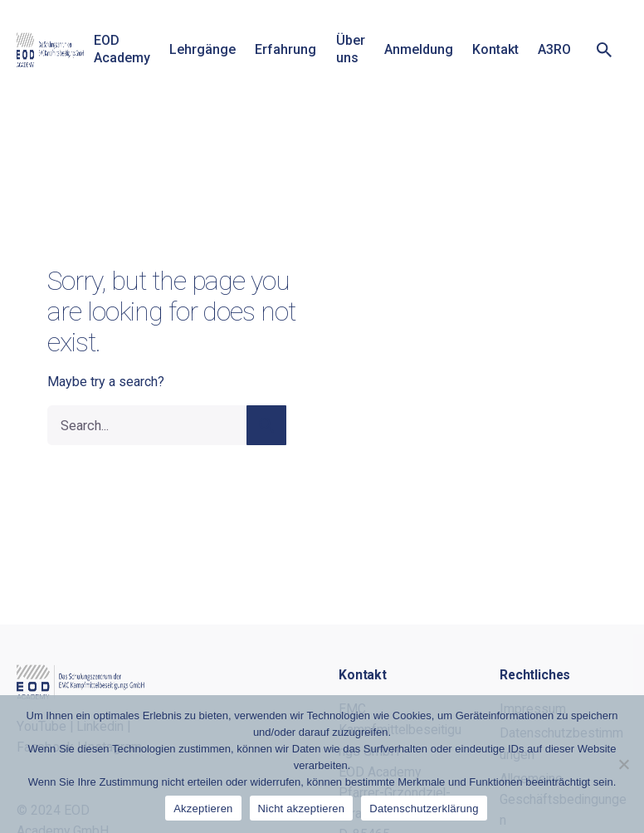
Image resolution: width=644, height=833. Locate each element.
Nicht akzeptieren (302, 808)
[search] (266, 425)
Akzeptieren (203, 808)
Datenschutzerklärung (424, 808)
